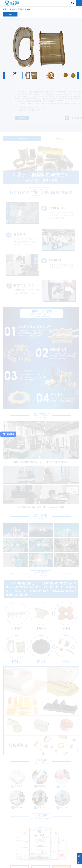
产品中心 (6, 9)
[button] (78, 75)
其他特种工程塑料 (18, 9)
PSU (29, 9)
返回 (10, 14)
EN (72, 3)
